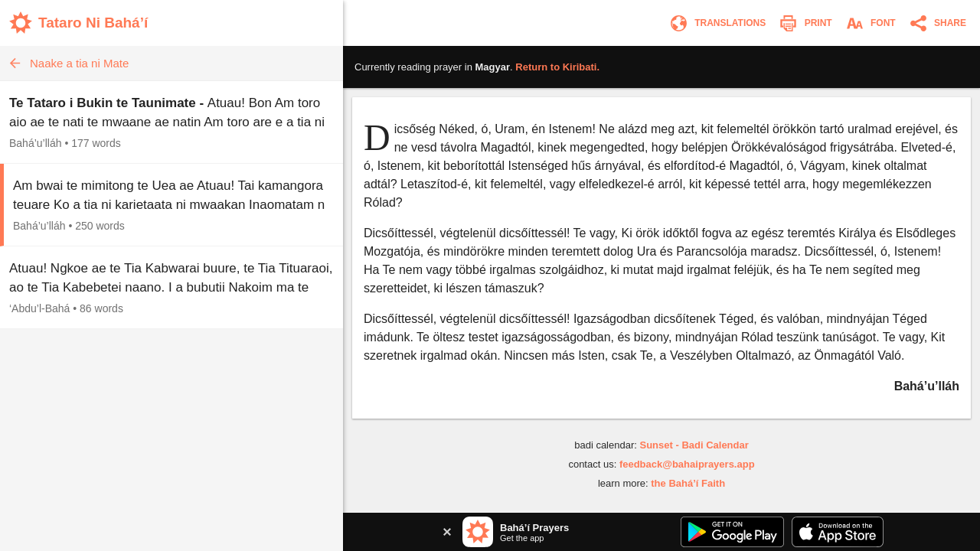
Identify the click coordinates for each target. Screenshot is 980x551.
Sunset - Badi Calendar (694, 445)
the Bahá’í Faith (688, 483)
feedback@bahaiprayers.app (687, 464)
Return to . (557, 67)
